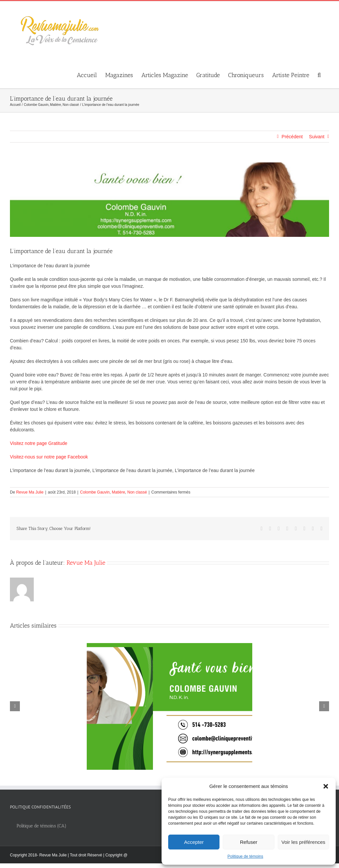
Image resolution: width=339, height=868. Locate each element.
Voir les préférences (303, 842)
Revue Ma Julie (30, 492)
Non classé (137, 492)
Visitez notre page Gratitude (39, 443)
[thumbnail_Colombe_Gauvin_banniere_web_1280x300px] (169, 200)
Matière (119, 492)
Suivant (317, 137)
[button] (326, 786)
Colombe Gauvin (95, 492)
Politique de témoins (245, 856)
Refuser (249, 842)
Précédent (292, 137)
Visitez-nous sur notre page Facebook (49, 457)
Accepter (194, 842)
